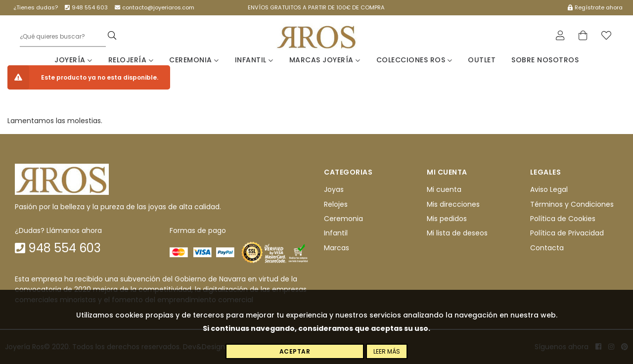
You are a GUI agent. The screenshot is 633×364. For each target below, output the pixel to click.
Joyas (334, 189)
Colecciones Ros (414, 60)
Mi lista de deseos (457, 233)
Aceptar (295, 351)
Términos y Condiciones (572, 204)
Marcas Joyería (325, 60)
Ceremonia (194, 60)
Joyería (73, 60)
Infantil (254, 60)
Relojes (336, 204)
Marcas (337, 248)
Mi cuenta (444, 189)
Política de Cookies (563, 219)
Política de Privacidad (567, 233)
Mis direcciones (453, 204)
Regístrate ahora (595, 7)
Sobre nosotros (545, 60)
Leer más (387, 351)
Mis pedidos (447, 219)
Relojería (131, 60)
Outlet (482, 60)
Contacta (547, 248)
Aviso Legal (549, 189)
